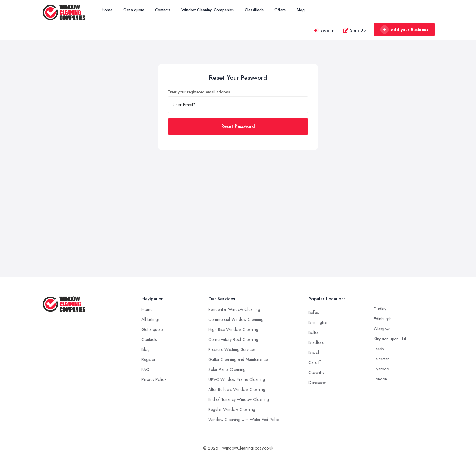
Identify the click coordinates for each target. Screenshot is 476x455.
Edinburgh (383, 319)
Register (148, 359)
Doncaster (317, 383)
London (380, 379)
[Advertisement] (238, 195)
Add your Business (404, 30)
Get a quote (134, 10)
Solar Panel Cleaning (227, 369)
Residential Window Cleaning (234, 309)
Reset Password (238, 126)
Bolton (314, 332)
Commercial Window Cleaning (236, 319)
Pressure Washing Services (232, 349)
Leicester (381, 359)
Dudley (380, 309)
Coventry (316, 372)
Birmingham (319, 322)
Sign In (324, 30)
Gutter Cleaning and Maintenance (238, 359)
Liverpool (382, 369)
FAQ (146, 369)
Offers (280, 10)
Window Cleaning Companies (207, 10)
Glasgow (382, 329)
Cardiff (315, 362)
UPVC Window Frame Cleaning (237, 379)
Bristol (314, 352)
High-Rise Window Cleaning (233, 329)
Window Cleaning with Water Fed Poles (244, 420)
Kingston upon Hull (390, 339)
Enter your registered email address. (199, 92)
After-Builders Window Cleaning (237, 389)
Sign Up (354, 30)
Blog (301, 10)
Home (107, 10)
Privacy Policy (154, 379)
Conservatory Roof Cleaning (233, 339)
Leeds (379, 349)
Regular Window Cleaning (232, 409)
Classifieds (254, 10)
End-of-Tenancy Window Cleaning (239, 399)
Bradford (316, 342)
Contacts (163, 10)
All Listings (150, 319)
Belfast (314, 312)
